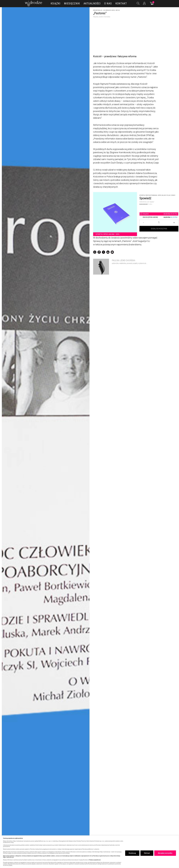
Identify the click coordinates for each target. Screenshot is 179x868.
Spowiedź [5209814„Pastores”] (145, 198)
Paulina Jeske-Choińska (102, 17)
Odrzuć (147, 853)
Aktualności (92, 3)
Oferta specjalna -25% (108, 234)
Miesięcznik (72, 3)
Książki (56, 3)
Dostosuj (132, 853)
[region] (89, 852)
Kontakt (121, 3)
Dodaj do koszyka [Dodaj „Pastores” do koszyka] (159, 230)
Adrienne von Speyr (147, 202)
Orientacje (98, 10)
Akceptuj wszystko (165, 853)
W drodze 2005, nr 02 (112, 10)
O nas (108, 3)
